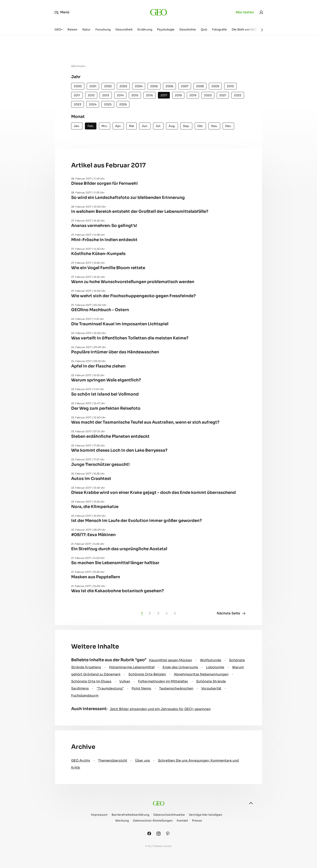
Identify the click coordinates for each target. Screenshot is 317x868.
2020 (208, 95)
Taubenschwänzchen (176, 688)
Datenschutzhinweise (169, 815)
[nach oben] (251, 803)
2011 (77, 95)
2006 (169, 86)
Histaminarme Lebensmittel (132, 667)
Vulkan (125, 681)
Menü (62, 12)
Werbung (122, 821)
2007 (185, 86)
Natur (86, 29)
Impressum (99, 815)
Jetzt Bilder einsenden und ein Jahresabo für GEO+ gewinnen (160, 709)
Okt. (200, 126)
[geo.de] (158, 12)
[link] (261, 12)
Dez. (228, 126)
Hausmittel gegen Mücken (170, 660)
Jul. (158, 126)
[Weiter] (262, 30)
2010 (230, 86)
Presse (197, 821)
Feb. (91, 126)
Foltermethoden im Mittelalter (163, 681)
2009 (215, 86)
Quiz (204, 29)
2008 (200, 86)
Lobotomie (215, 667)
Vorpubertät (211, 688)
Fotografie (219, 29)
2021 (223, 95)
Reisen (72, 29)
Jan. (77, 126)
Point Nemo (141, 688)
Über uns (143, 760)
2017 (164, 95)
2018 (178, 95)
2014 (120, 95)
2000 (78, 86)
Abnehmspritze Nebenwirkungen (201, 674)
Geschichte (188, 29)
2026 (123, 104)
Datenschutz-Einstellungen (153, 821)
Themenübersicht (113, 760)
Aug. (172, 126)
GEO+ (59, 29)
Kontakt (182, 821)
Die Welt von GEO (244, 29)
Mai (132, 126)
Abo (245, 12)
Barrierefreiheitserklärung (130, 815)
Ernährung (145, 29)
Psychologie (166, 29)
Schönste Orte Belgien (147, 674)
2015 (135, 95)
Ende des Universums (180, 667)
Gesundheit (124, 29)
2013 (106, 95)
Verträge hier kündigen (206, 815)
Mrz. (105, 126)
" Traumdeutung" (110, 688)
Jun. (145, 126)
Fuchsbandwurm (85, 695)
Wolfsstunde (211, 660)
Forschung (103, 29)
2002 (108, 86)
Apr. (118, 126)
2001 (93, 86)
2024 (93, 104)
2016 (149, 95)
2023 (78, 104)
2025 (108, 104)
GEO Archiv (81, 760)
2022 (238, 95)
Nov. (214, 126)
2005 (154, 86)
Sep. (186, 126)
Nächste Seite (231, 613)
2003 (123, 86)
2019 (193, 95)
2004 (139, 86)
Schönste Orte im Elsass (91, 681)
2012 (91, 95)
